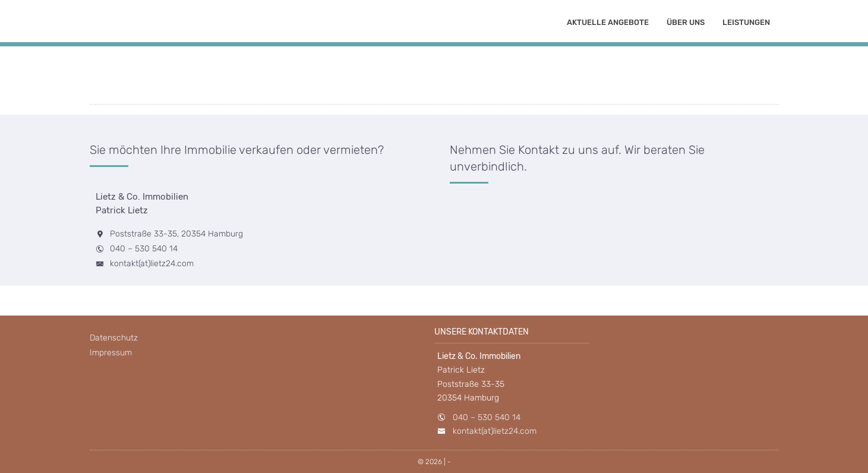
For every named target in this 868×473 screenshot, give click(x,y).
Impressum (111, 353)
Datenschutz (114, 338)
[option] (434, 41)
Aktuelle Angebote (608, 22)
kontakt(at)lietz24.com (152, 264)
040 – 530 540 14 (144, 249)
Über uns (686, 22)
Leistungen (746, 22)
